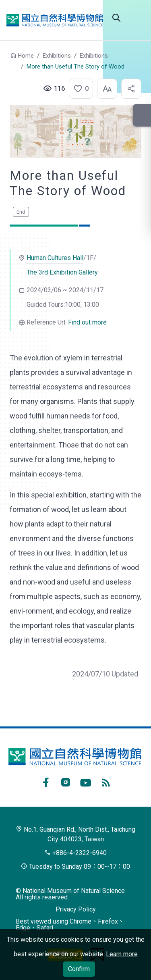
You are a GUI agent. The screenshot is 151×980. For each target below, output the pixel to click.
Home (26, 56)
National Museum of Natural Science (55, 20)
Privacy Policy (76, 909)
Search (116, 18)
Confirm (79, 969)
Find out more (87, 322)
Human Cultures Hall (55, 258)
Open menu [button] (137, 18)
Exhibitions (57, 56)
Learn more (122, 954)
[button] (79, 89)
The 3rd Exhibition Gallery (62, 272)
